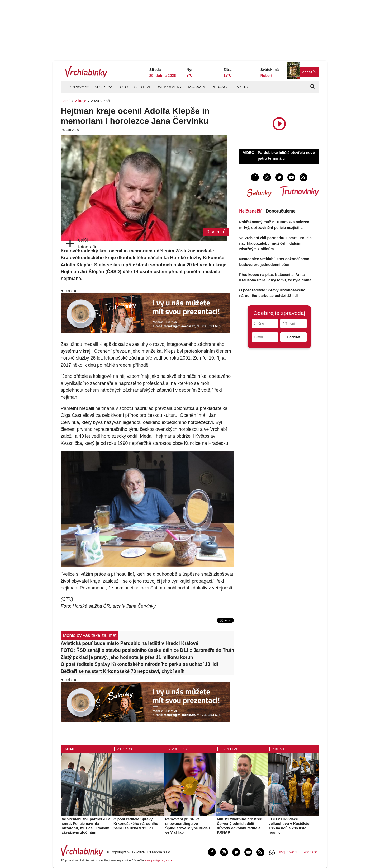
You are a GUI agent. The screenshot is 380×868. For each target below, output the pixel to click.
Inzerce (244, 87)
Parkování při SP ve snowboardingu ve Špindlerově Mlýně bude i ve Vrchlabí (187, 826)
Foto (123, 87)
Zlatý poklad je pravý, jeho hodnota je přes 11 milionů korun (127, 657)
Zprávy (77, 87)
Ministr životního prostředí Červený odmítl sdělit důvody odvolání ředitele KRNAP (240, 826)
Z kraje (81, 101)
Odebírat (293, 337)
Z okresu (125, 749)
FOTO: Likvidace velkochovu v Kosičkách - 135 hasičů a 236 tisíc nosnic (291, 826)
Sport (101, 87)
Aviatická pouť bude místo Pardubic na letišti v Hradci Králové (129, 643)
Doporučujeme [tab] (281, 211)
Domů (66, 101)
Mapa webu (289, 852)
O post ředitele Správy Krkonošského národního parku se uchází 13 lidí (139, 664)
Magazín (308, 72)
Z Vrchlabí (178, 749)
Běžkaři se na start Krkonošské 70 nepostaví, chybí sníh (123, 671)
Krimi (69, 749)
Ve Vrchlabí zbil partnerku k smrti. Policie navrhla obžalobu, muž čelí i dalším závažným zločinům (275, 243)
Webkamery (170, 87)
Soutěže (143, 87)
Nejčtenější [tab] (250, 211)
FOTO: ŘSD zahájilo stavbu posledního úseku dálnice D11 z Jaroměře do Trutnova (147, 650)
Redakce (220, 87)
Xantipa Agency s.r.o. (159, 860)
